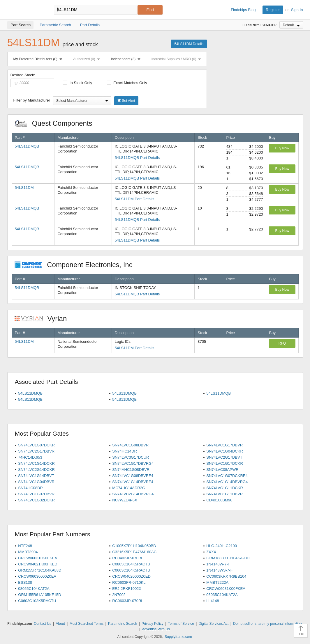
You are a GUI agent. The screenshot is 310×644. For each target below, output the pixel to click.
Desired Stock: (32, 80)
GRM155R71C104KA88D (40, 570)
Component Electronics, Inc (77, 265)
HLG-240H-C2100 (222, 546)
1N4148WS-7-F (219, 570)
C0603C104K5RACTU (131, 570)
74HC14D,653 (30, 457)
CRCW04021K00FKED (38, 564)
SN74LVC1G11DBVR (224, 494)
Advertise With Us (156, 629)
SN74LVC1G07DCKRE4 (227, 476)
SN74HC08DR (30, 488)
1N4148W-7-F (218, 564)
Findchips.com (26, 10)
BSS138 (25, 582)
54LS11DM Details (189, 44)
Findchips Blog (243, 10)
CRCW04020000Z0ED (131, 576)
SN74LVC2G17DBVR (36, 451)
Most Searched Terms (87, 624)
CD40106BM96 (219, 500)
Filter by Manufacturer (32, 100)
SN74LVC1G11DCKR (224, 488)
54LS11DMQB (27, 146)
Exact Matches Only (127, 83)
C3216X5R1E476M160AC (134, 552)
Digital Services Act (214, 624)
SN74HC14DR (125, 451)
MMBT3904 (28, 552)
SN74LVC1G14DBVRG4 (227, 482)
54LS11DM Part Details (135, 199)
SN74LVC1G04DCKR (224, 451)
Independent (127, 59)
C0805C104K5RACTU (131, 564)
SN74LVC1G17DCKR (224, 463)
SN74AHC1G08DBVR (131, 470)
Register (273, 10)
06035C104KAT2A (222, 595)
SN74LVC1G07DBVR (36, 494)
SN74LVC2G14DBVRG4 (133, 494)
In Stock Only (77, 83)
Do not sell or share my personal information (267, 624)
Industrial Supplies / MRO (177, 59)
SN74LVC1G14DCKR (36, 463)
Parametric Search (123, 624)
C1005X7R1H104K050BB (134, 546)
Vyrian (44, 319)
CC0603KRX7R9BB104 (226, 576)
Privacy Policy (153, 624)
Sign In (297, 10)
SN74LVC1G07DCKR (36, 445)
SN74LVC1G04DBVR (36, 482)
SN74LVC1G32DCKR (36, 500)
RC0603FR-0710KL (129, 582)
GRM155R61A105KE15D (39, 595)
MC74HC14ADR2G (129, 488)
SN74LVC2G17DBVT (224, 457)
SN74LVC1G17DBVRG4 (133, 463)
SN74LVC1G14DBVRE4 (133, 482)
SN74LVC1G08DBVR (130, 445)
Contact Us (42, 624)
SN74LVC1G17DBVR (224, 445)
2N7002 (119, 595)
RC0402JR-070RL (128, 558)
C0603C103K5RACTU (37, 601)
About (60, 624)
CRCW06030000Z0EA (37, 576)
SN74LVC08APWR (222, 470)
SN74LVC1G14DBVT (36, 476)
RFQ (282, 343)
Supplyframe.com (178, 637)
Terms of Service (181, 624)
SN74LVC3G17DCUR (131, 457)
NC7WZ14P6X (125, 500)
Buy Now (282, 148)
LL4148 (213, 601)
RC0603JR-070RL (128, 601)
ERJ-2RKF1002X (127, 589)
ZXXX (211, 552)
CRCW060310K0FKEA (38, 558)
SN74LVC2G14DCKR (36, 470)
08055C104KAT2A (34, 589)
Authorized (88, 59)
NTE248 (25, 546)
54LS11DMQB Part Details (137, 158)
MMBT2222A (217, 582)
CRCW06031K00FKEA (226, 589)
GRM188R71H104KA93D (228, 558)
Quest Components (57, 123)
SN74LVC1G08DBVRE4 (133, 476)
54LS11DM (24, 188)
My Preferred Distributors (39, 59)
